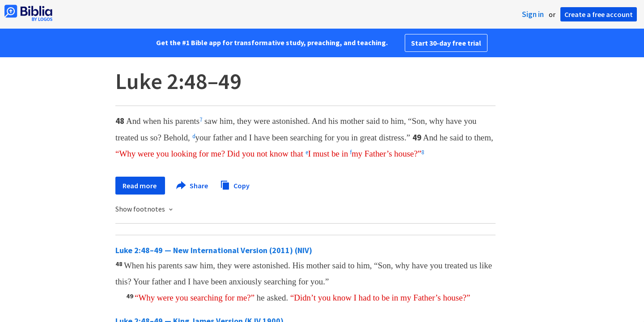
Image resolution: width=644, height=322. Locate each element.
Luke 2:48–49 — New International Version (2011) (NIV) (214, 250)
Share (193, 186)
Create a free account (599, 14)
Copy (235, 184)
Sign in (533, 14)
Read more (140, 186)
